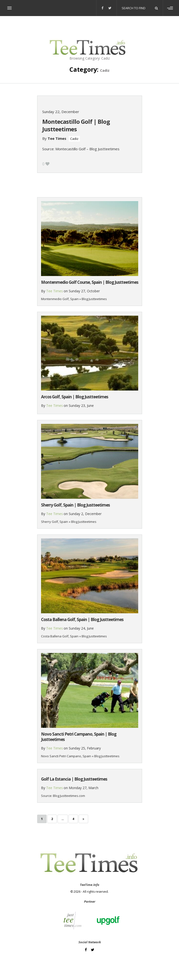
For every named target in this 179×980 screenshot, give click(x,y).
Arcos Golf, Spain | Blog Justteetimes (75, 397)
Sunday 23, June (81, 405)
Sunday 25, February (85, 748)
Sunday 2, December (85, 514)
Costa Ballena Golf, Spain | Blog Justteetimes (82, 619)
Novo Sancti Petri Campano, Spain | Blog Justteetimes (79, 737)
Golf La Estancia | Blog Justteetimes (74, 779)
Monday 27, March (84, 788)
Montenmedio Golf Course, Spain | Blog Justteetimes (90, 282)
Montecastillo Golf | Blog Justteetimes (76, 125)
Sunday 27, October (84, 291)
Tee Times (57, 138)
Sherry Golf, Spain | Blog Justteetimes (75, 505)
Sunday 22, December (61, 112)
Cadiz (74, 139)
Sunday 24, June (81, 628)
